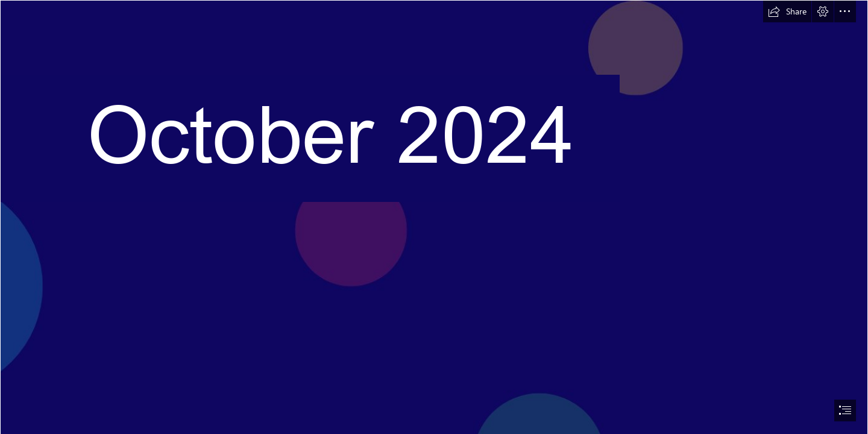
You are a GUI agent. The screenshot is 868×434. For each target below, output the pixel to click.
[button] (787, 11)
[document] (434, 217)
